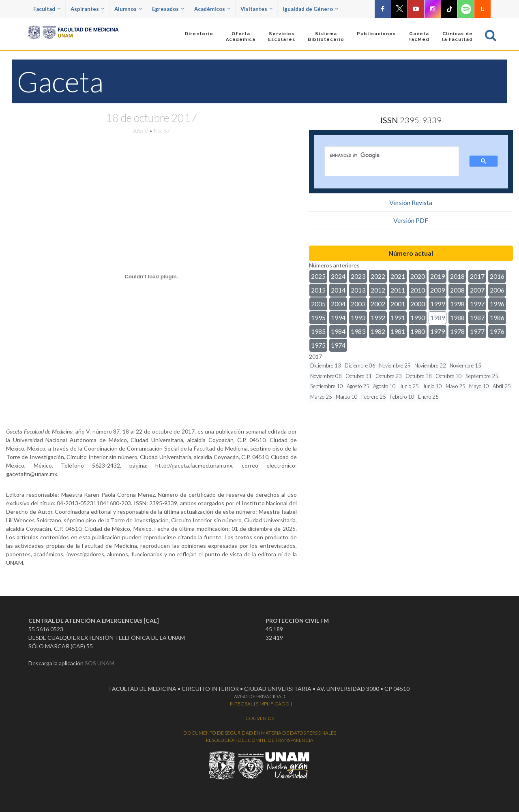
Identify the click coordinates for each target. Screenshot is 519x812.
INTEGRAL (241, 704)
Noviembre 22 (430, 365)
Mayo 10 (479, 386)
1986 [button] (497, 317)
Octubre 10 (449, 376)
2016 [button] (497, 276)
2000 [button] (418, 304)
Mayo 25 (456, 386)
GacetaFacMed (419, 37)
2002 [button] (378, 304)
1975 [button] (318, 345)
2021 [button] (398, 276)
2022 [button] (378, 276)
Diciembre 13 (326, 365)
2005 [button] (318, 304)
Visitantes (256, 9)
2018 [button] (457, 276)
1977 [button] (477, 331)
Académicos (212, 9)
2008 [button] (457, 290)
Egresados (168, 9)
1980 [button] (418, 331)
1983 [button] (358, 331)
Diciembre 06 (360, 365)
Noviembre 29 (395, 365)
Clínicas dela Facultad (457, 37)
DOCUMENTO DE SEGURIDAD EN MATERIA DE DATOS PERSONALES (260, 733)
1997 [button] (477, 304)
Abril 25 (502, 386)
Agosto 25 (358, 386)
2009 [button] (438, 290)
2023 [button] (358, 276)
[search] (386, 155)
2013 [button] (358, 290)
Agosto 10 (384, 386)
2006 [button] (497, 290)
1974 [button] (338, 345)
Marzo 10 (347, 397)
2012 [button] (378, 290)
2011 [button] (398, 290)
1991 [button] (398, 317)
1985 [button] (318, 331)
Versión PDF (411, 220)
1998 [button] (457, 304)
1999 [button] (438, 304)
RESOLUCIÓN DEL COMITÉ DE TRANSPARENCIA (260, 740)
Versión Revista (411, 202)
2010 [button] (418, 290)
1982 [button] (378, 331)
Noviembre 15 (465, 365)
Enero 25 (428, 397)
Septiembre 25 (482, 376)
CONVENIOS (260, 718)
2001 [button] (398, 304)
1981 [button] (398, 331)
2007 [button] (477, 290)
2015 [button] (318, 290)
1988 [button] (457, 317)
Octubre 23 (389, 376)
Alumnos (128, 9)
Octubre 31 (359, 376)
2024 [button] (338, 276)
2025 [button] (318, 276)
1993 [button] (358, 317)
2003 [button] (358, 304)
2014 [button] (338, 290)
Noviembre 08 (326, 376)
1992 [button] (378, 317)
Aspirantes (87, 9)
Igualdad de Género (310, 9)
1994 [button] (338, 317)
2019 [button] (438, 276)
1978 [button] (457, 331)
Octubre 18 (419, 376)
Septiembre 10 (327, 386)
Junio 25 (409, 386)
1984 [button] (338, 331)
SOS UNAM (100, 663)
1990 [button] (418, 317)
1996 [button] (497, 304)
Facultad (47, 9)
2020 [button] (418, 276)
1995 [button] (318, 317)
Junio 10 (432, 386)
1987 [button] (477, 317)
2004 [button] (338, 304)
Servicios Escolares (282, 37)
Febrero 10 (402, 397)
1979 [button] (438, 331)
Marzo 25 (321, 397)
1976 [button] (497, 331)
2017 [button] (477, 276)
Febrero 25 (374, 397)
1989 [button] (438, 317)
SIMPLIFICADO (273, 704)
